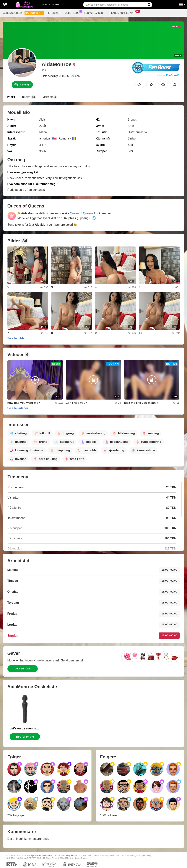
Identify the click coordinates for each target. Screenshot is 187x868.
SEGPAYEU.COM (79, 856)
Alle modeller (13, 13)
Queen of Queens (82, 213)
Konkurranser (93, 13)
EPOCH (64, 856)
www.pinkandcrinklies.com (40, 855)
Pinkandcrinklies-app (122, 13)
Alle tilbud (73, 13)
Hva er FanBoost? (169, 75)
